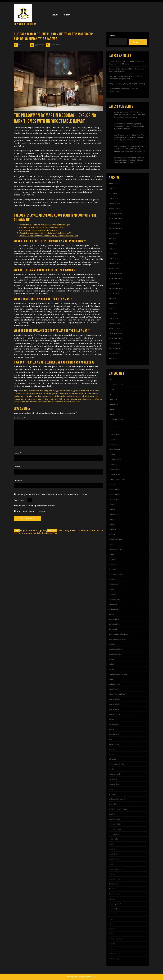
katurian (29, 396)
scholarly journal (115, 869)
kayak (111, 719)
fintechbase (118, 124)
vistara (112, 924)
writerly (112, 944)
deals (111, 544)
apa (111, 424)
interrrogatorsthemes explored (73, 393)
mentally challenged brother (64, 396)
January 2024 (114, 328)
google (112, 644)
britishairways (114, 474)
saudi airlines (114, 859)
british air (112, 464)
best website (114, 444)
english (112, 579)
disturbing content (48, 391)
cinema (112, 504)
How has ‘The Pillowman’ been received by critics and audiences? (48, 236)
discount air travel (116, 549)
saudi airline (114, 854)
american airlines (116, 419)
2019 (111, 379)
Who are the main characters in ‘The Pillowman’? (41, 227)
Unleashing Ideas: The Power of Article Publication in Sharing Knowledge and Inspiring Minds (129, 137)
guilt (76, 391)
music (111, 769)
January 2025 (114, 268)
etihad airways (115, 599)
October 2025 (114, 223)
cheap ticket (114, 489)
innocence (41, 393)
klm (110, 739)
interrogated (52, 393)
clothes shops (114, 514)
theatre (112, 889)
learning (112, 749)
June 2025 (113, 243)
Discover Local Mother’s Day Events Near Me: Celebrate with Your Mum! (130, 116)
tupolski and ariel (45, 402)
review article (114, 839)
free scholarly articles (117, 639)
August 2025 (114, 233)
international (114, 689)
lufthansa (113, 759)
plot (27, 399)
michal (81, 396)
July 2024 (113, 298)
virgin (111, 919)
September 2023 (116, 348)
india (111, 679)
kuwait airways (115, 744)
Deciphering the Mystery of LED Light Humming (127, 84)
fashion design (115, 609)
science (112, 874)
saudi (111, 844)
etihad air (113, 594)
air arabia (113, 399)
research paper (115, 829)
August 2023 (114, 353)
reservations (114, 834)
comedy (112, 534)
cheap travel (114, 499)
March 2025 (113, 258)
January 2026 (114, 208)
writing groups (115, 959)
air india (112, 409)
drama (112, 554)
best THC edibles (120, 146)
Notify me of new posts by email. (31, 511)
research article (115, 824)
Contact (66, 15)
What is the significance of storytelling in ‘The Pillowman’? (45, 233)
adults (111, 389)
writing (111, 949)
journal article (114, 699)
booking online (115, 459)
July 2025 (113, 238)
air (110, 394)
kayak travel (114, 724)
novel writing (114, 784)
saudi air (112, 849)
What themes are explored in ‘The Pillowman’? (40, 230)
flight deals (113, 629)
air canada (113, 404)
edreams (113, 559)
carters (112, 484)
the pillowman (84, 399)
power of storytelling (39, 399)
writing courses (115, 954)
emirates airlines (115, 574)
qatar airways (114, 819)
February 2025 (115, 263)
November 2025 (115, 218)
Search (112, 36)
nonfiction (113, 779)
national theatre (115, 774)
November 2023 (115, 338)
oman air (112, 794)
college (112, 524)
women (112, 929)
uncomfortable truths (64, 402)
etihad (111, 589)
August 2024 (114, 293)
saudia (112, 864)
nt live (111, 789)
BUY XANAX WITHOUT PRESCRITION (127, 112)
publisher (113, 814)
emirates (112, 569)
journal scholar (115, 714)
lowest (111, 754)
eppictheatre (119, 135)
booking (112, 454)
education (113, 564)
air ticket (112, 414)
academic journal (116, 384)
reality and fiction (57, 399)
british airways (115, 469)
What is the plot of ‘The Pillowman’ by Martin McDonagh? (44, 225)
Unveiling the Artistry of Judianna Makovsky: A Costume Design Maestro (127, 63)
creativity (24, 391)
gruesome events (65, 391)
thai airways (114, 884)
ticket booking (114, 894)
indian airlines (114, 684)
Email (17, 467)
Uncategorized (115, 904)
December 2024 (115, 273)
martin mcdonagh (42, 396)
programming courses (118, 809)
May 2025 (113, 248)
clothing (112, 519)
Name (17, 453)
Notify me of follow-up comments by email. (36, 506)
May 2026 (113, 188)
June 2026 (113, 183)
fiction (111, 614)
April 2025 (113, 253)
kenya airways (115, 734)
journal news (114, 709)
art (110, 429)
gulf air (112, 664)
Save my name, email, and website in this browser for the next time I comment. (53, 494)
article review (114, 434)
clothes (112, 509)
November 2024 (115, 278)
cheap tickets (114, 494)
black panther (114, 449)
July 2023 (113, 358)
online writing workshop (118, 799)
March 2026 (113, 198)
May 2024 (113, 308)
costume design (115, 539)
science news (114, 879)
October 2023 (114, 343)
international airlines (117, 694)
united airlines (114, 909)
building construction (117, 479)
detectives (34, 391)
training (112, 899)
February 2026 (115, 203)
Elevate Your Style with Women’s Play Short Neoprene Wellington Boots (126, 78)
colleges (112, 529)
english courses (115, 584)
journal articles (115, 704)
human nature (86, 391)
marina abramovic (116, 764)
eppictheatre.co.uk (25, 24)
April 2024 (113, 313)
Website (18, 481)
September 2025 (116, 228)
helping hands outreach (118, 674)
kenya (111, 729)
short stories (71, 399)
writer (77, 402)
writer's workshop (116, 939)
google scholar (115, 654)
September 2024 (116, 288)
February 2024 (115, 323)
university (113, 914)
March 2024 (114, 318)
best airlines (114, 439)
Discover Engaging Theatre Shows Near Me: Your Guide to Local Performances (129, 126)
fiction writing (114, 619)
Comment (19, 418)
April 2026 (113, 193)
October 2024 (114, 283)
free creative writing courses (120, 634)
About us (56, 15)
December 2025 (115, 213)
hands (111, 669)
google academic (116, 649)
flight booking (114, 624)
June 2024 (113, 303)
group (111, 659)
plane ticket (113, 804)
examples (113, 604)
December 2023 (115, 333)
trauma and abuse (28, 402)
